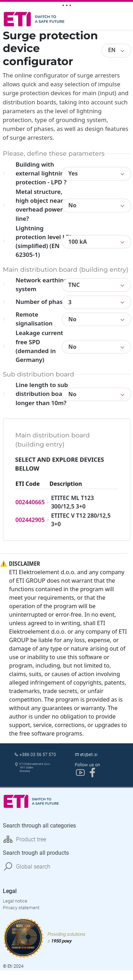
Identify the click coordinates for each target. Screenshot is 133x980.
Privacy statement (21, 910)
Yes (73, 173)
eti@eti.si (89, 757)
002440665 (30, 477)
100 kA (78, 242)
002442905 (30, 495)
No (73, 205)
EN (112, 50)
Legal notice (15, 903)
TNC (74, 285)
